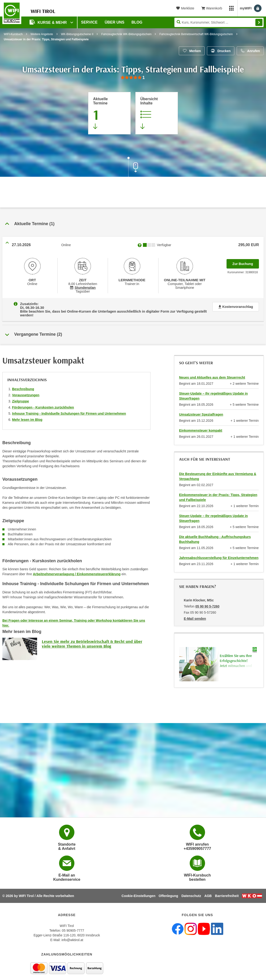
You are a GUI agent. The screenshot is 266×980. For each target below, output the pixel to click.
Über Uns (115, 22)
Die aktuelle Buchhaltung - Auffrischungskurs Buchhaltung (215, 535)
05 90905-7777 (73, 927)
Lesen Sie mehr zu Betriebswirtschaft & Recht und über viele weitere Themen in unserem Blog (92, 640)
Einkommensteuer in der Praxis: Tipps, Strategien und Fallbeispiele (218, 494)
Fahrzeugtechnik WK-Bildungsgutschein (127, 34)
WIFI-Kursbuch (13, 34)
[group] (133, 78)
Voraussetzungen (26, 391)
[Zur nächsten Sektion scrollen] (133, 167)
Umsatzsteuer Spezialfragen (201, 411)
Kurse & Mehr (49, 22)
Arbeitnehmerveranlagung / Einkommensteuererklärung (77, 570)
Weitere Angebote (42, 34)
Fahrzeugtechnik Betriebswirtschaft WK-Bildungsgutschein (196, 34)
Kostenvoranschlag (236, 307)
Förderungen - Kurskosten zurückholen (43, 404)
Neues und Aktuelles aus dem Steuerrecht (212, 374)
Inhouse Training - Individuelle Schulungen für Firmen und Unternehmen (69, 410)
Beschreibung (23, 385)
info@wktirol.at (72, 936)
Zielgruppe (21, 397)
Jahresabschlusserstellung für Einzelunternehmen (219, 554)
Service (89, 22)
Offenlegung (168, 892)
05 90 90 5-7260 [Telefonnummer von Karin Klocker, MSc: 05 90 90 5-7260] (207, 603)
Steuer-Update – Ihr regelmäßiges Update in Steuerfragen (213, 392)
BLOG (137, 22)
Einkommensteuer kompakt (201, 427)
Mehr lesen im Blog (27, 416)
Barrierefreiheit (227, 892)
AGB (208, 892)
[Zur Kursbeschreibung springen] (157, 113)
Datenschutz (191, 892)
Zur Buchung (246, 262)
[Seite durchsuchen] (219, 22)
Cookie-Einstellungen (139, 892)
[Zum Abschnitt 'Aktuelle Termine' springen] (109, 113)
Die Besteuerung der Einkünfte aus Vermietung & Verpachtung (218, 473)
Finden (259, 22)
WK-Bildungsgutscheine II (77, 34)
